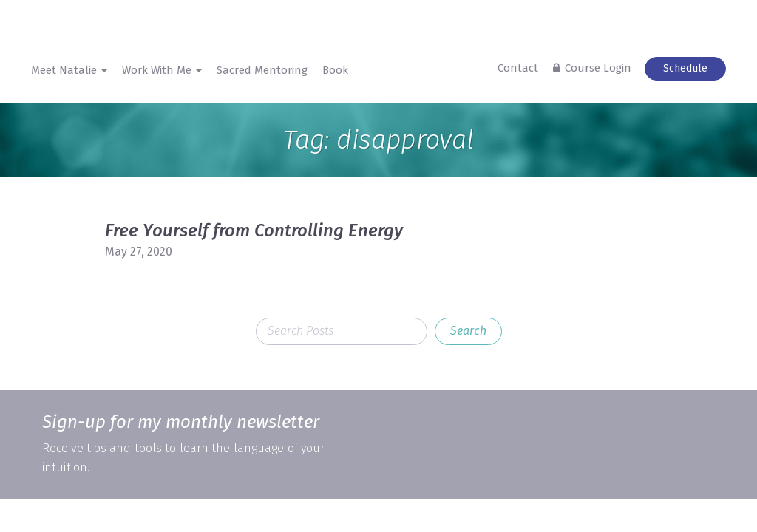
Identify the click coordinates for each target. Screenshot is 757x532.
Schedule (685, 68)
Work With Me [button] (162, 70)
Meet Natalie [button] (69, 70)
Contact (518, 68)
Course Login (598, 68)
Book (335, 70)
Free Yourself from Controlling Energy (254, 231)
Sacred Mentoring (262, 70)
